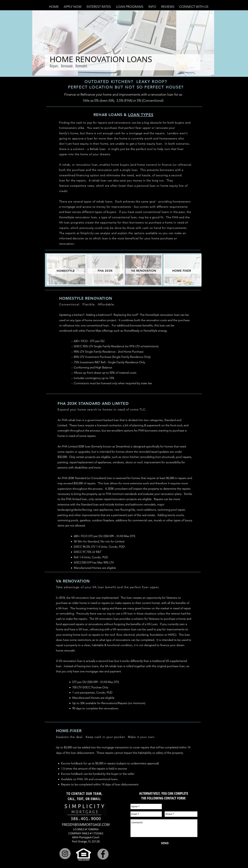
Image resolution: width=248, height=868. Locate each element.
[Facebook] (103, 854)
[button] (73, 7)
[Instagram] (65, 854)
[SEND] (165, 843)
